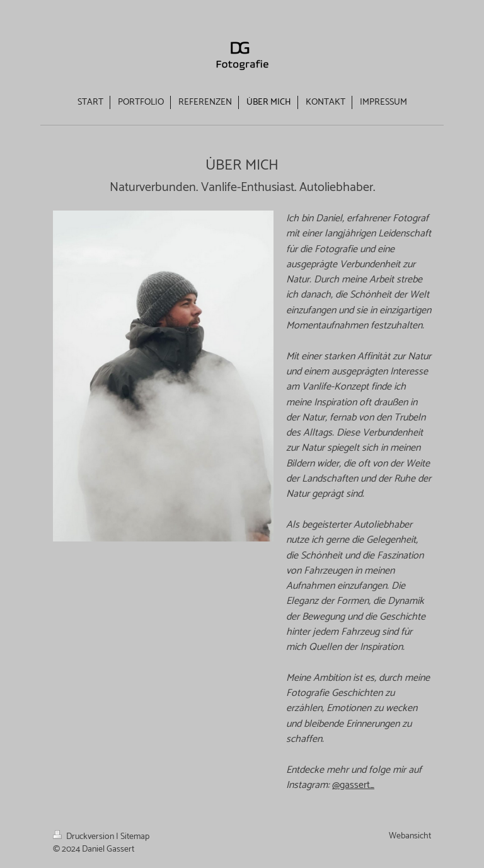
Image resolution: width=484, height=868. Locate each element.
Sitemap (135, 837)
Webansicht (410, 836)
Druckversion (84, 837)
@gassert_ (353, 785)
